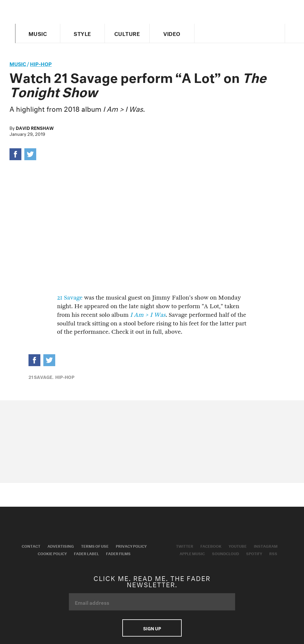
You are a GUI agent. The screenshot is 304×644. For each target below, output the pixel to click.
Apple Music (192, 553)
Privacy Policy (131, 546)
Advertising (61, 546)
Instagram (266, 546)
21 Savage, (41, 377)
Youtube (238, 546)
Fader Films (118, 553)
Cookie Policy (52, 553)
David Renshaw (35, 127)
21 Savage (70, 298)
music (18, 63)
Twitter (185, 546)
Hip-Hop (41, 63)
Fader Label (86, 553)
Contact (31, 546)
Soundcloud (225, 553)
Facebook (211, 546)
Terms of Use (95, 546)
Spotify (254, 553)
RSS (273, 553)
